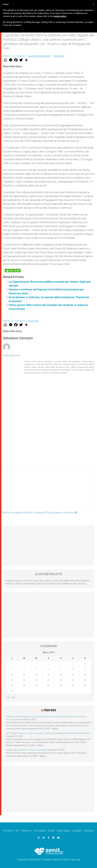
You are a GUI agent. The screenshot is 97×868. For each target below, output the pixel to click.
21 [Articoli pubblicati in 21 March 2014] (61, 680)
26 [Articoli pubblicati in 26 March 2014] (36, 685)
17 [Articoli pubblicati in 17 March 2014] (12, 680)
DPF (17, 831)
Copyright (76, 831)
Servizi (51, 831)
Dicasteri (59, 56)
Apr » (14, 697)
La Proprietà (40, 831)
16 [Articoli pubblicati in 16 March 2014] (85, 675)
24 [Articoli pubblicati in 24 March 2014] (12, 685)
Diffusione (26, 831)
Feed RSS (50, 710)
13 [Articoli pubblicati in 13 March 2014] (48, 675)
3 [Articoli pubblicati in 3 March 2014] (12, 669)
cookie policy (60, 16)
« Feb (8, 697)
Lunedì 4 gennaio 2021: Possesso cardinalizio (27, 750)
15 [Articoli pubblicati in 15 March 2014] (73, 675)
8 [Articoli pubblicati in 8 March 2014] (73, 669)
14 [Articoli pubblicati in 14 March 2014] (61, 675)
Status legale (63, 831)
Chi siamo (8, 831)
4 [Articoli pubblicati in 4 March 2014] (24, 669)
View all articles (12, 355)
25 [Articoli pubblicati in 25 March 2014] (24, 685)
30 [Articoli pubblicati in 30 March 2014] (85, 685)
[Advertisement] (48, 489)
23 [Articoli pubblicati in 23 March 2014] (85, 680)
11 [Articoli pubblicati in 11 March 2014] (24, 675)
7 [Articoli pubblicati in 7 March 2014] (61, 669)
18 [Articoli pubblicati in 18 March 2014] (24, 680)
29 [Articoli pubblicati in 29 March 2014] (73, 685)
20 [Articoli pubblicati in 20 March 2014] (48, 680)
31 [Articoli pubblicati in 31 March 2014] (12, 691)
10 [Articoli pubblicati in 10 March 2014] (12, 675)
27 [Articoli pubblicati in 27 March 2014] (48, 685)
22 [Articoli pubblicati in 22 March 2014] (73, 680)
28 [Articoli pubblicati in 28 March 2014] (61, 685)
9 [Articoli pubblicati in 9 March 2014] (85, 669)
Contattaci (89, 831)
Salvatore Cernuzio (39, 56)
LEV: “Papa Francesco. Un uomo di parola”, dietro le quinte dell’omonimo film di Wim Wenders (48, 733)
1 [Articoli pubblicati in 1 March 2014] (73, 664)
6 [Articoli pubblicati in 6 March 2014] (48, 669)
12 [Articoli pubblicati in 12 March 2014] (36, 675)
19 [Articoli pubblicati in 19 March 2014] (36, 680)
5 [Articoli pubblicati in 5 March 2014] (36, 669)
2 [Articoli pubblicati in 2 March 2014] (85, 664)
